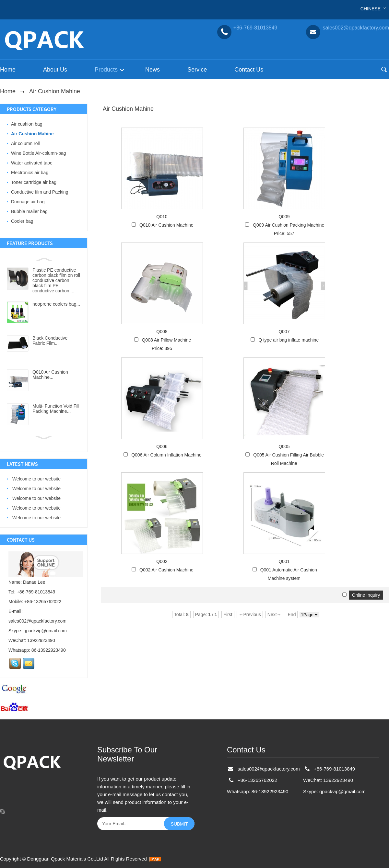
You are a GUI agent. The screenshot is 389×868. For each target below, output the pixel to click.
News (153, 70)
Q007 (284, 332)
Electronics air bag (30, 173)
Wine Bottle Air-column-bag (39, 153)
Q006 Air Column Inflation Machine (166, 455)
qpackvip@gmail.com (45, 631)
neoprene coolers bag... (56, 304)
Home (8, 70)
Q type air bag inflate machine (289, 340)
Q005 (284, 446)
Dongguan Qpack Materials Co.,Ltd (65, 859)
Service (197, 70)
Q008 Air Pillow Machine (166, 340)
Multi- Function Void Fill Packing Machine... (56, 409)
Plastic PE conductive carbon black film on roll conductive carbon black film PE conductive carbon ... (56, 280)
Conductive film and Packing (40, 192)
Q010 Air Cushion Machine (166, 225)
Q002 (162, 561)
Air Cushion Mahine (55, 91)
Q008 (162, 332)
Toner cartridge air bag (34, 182)
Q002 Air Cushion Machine (166, 570)
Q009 (284, 217)
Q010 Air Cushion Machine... (50, 375)
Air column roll (25, 143)
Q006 (162, 446)
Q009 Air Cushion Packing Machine (289, 225)
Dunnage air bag (28, 202)
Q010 (162, 217)
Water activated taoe (32, 163)
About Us (55, 70)
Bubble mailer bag (29, 211)
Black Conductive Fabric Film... (50, 341)
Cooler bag (22, 221)
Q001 (284, 561)
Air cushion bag (27, 124)
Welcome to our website (36, 479)
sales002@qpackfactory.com (37, 621)
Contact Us (249, 70)
